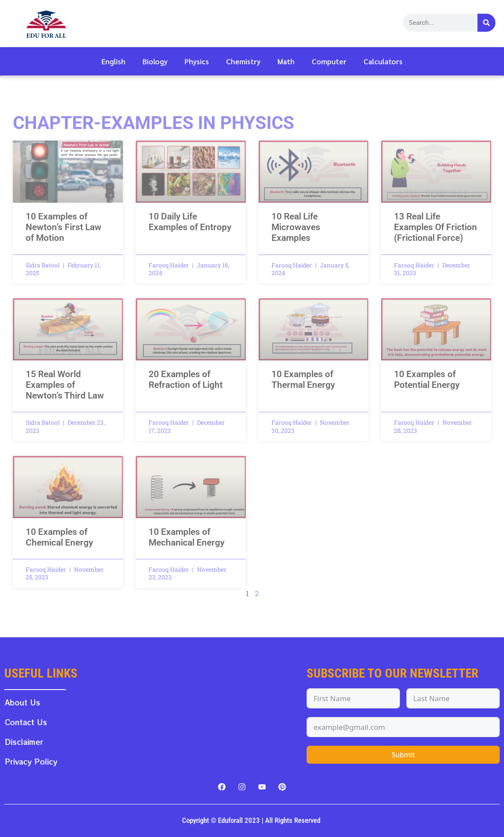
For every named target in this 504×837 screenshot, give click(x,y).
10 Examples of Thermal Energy (303, 379)
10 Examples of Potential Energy (427, 379)
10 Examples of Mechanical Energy (186, 537)
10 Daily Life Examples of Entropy (190, 222)
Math (286, 61)
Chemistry (243, 61)
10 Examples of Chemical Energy (59, 537)
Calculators (383, 61)
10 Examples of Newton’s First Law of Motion (64, 227)
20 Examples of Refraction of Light (186, 379)
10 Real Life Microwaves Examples (296, 227)
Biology (155, 61)
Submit (403, 755)
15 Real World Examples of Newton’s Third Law (65, 385)
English (113, 61)
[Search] (486, 23)
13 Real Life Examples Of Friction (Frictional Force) (435, 227)
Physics (197, 61)
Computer (329, 61)
